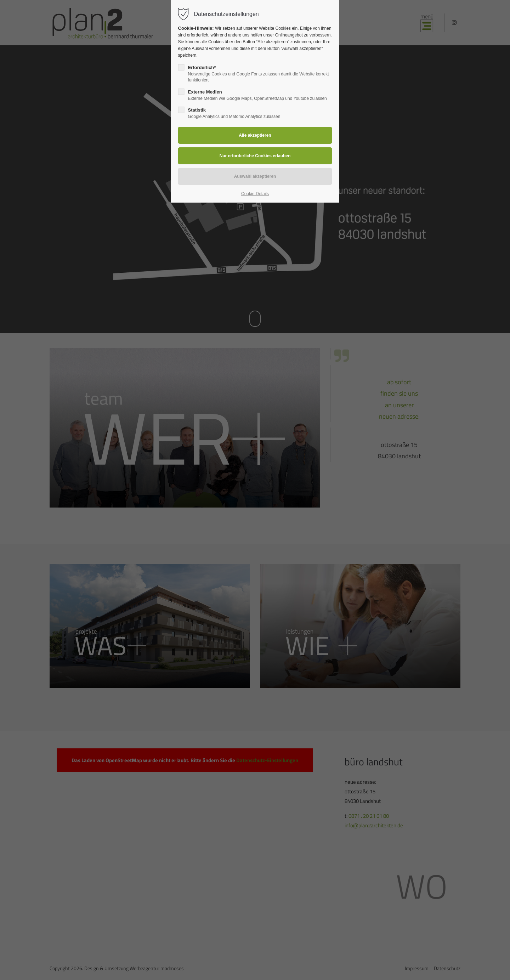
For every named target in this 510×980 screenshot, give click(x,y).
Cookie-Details (255, 194)
